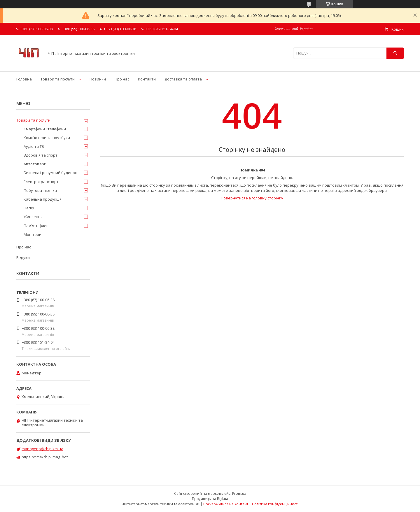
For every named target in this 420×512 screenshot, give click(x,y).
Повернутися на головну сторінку (252, 198)
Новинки (98, 79)
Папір (29, 208)
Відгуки (23, 257)
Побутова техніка (40, 190)
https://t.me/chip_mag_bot (45, 457)
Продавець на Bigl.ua (210, 499)
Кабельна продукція (43, 199)
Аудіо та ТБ (34, 146)
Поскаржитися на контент (226, 504)
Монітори (33, 234)
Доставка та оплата (183, 79)
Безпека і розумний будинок (50, 173)
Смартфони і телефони (45, 129)
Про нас (122, 79)
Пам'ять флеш (37, 226)
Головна (24, 79)
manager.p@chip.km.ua (42, 449)
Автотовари (35, 164)
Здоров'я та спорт (41, 155)
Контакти (147, 79)
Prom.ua (239, 493)
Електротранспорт (41, 182)
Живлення (33, 217)
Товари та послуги (58, 79)
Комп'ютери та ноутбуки (47, 138)
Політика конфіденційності (275, 504)
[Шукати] (395, 53)
